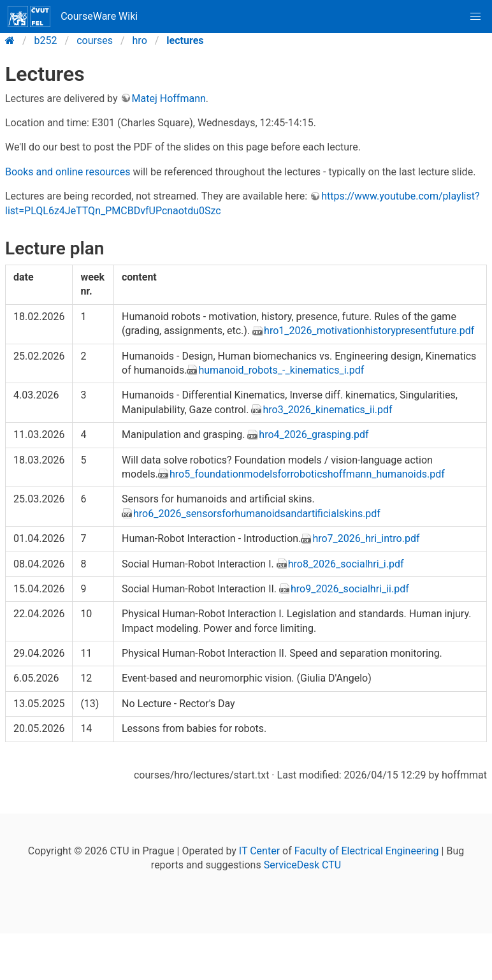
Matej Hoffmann (169, 99)
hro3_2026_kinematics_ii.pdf (327, 410)
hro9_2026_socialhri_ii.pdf (350, 589)
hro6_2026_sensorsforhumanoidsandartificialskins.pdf (257, 514)
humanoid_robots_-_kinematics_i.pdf (281, 370)
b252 (46, 40)
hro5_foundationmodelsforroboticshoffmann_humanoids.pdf (307, 474)
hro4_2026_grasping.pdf (314, 435)
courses (95, 40)
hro (140, 40)
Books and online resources (68, 172)
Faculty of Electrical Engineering (367, 851)
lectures (185, 40)
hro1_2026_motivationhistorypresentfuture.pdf (369, 331)
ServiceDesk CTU (302, 865)
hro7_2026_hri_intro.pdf (366, 538)
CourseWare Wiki (73, 17)
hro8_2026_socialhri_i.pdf (346, 564)
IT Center (259, 851)
